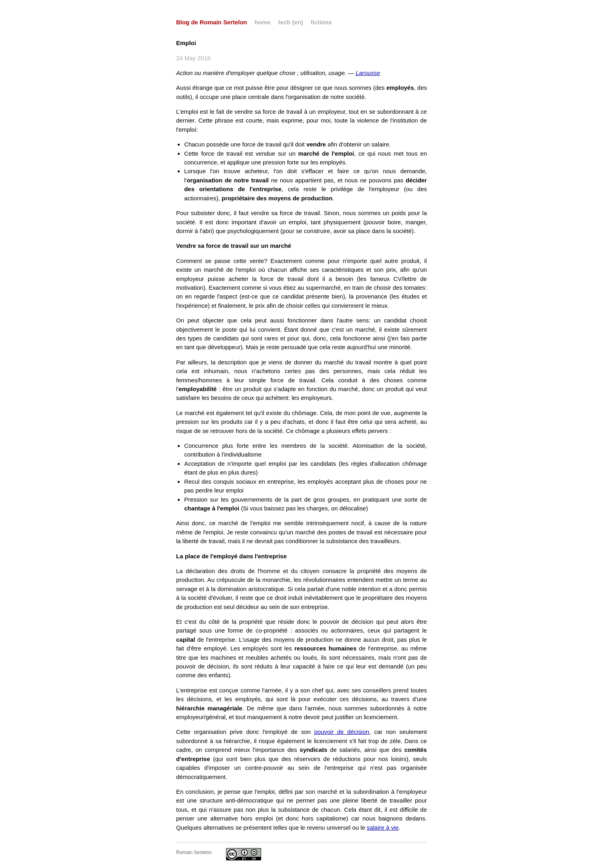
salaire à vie (383, 827)
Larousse (368, 73)
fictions (321, 22)
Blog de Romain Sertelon (212, 22)
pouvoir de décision (342, 732)
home (263, 22)
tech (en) (291, 22)
